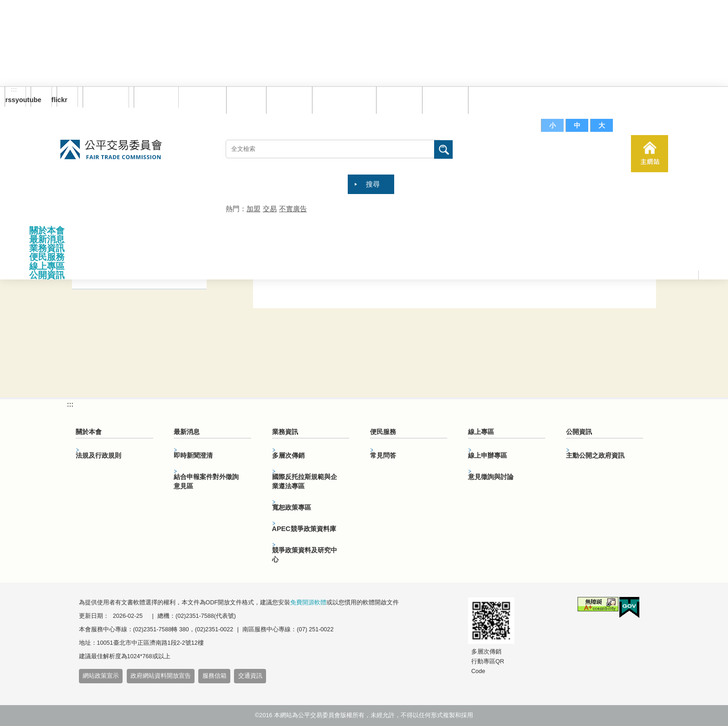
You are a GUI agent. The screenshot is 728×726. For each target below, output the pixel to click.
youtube (36, 100)
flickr (62, 100)
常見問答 (397, 100)
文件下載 (443, 100)
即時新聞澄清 (193, 455)
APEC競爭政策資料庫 (304, 529)
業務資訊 (47, 248)
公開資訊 (47, 275)
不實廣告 (293, 209)
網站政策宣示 (101, 676)
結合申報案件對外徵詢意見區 (206, 481)
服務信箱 (489, 100)
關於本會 (47, 230)
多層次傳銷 (288, 455)
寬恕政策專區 (292, 507)
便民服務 (47, 257)
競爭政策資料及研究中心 (305, 555)
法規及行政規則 (98, 455)
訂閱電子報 (106, 97)
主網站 (650, 154)
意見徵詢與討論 (491, 477)
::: (14, 90)
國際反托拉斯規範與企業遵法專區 (305, 481)
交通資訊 (250, 676)
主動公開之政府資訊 (595, 455)
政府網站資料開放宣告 (161, 676)
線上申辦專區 (487, 455)
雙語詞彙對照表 (342, 100)
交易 (270, 209)
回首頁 (244, 100)
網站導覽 (287, 100)
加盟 (253, 209)
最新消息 (47, 239)
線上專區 (47, 266)
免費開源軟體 (308, 603)
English (153, 97)
